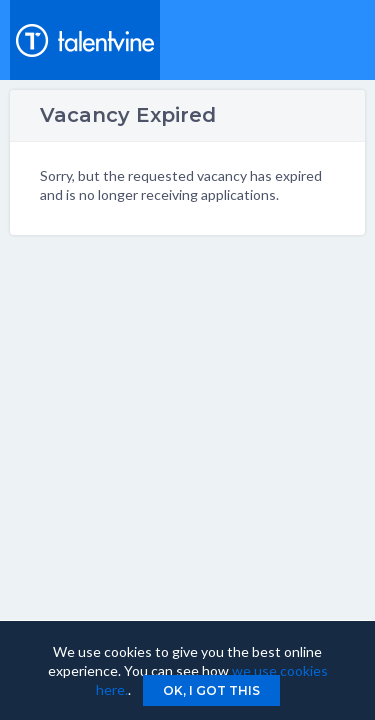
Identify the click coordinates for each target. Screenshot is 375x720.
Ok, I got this (211, 690)
